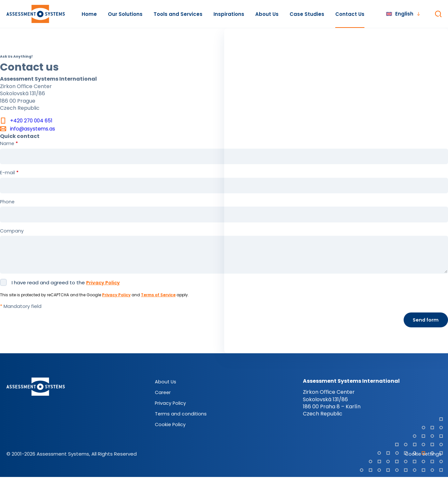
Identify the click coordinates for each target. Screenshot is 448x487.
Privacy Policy (104, 292)
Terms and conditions (181, 423)
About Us (267, 14)
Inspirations (229, 14)
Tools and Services (178, 14)
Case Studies (307, 14)
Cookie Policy (171, 434)
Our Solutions (125, 14)
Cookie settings (422, 464)
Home (89, 14)
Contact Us (350, 14)
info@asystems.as (33, 129)
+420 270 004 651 (32, 121)
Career (163, 402)
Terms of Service (158, 304)
